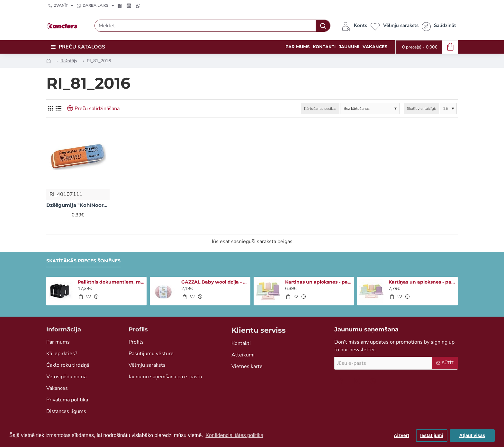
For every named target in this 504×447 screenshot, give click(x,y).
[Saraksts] (58, 108)
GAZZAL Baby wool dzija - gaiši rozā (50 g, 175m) (215, 282)
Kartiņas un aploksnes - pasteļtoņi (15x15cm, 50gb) (422, 282)
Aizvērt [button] (401, 435)
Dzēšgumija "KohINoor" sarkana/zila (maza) (78, 205)
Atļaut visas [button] (472, 435)
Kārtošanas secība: (320, 109)
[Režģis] (50, 108)
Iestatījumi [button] (432, 435)
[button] (81, 297)
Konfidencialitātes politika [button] (234, 435)
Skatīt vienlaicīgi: (421, 109)
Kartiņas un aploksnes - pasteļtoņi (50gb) (319, 282)
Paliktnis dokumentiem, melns (111, 282)
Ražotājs (69, 61)
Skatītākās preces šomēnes (83, 261)
